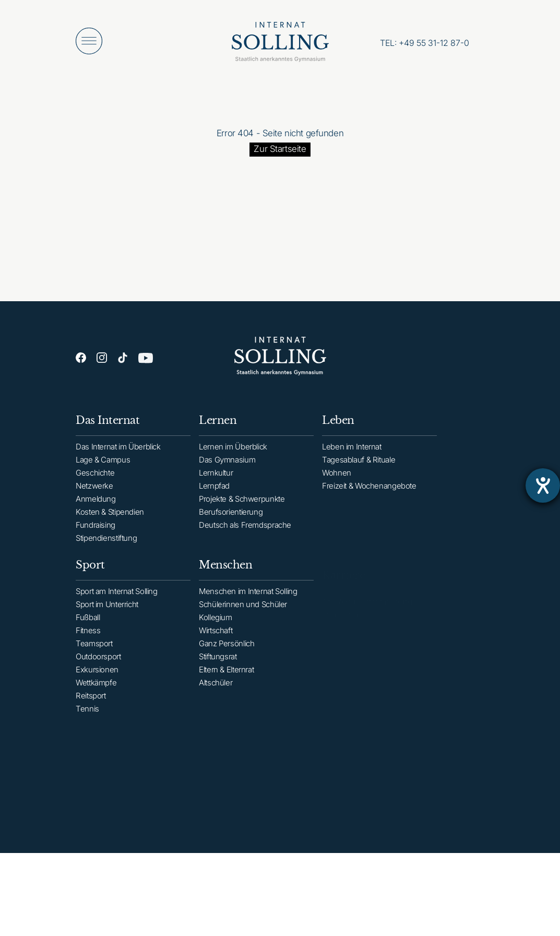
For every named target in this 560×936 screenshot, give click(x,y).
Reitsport (91, 706)
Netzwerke (94, 489)
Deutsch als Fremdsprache (245, 531)
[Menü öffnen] (89, 41)
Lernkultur (216, 478)
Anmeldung (96, 502)
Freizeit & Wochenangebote (369, 494)
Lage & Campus (103, 463)
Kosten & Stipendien (110, 515)
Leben (338, 429)
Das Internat (108, 423)
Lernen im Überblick (233, 452)
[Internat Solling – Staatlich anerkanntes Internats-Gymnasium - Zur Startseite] (280, 44)
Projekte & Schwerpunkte (242, 505)
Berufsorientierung (231, 518)
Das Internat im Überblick (118, 450)
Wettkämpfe (96, 693)
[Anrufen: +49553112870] (425, 43)
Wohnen (337, 481)
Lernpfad (214, 491)
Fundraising (96, 528)
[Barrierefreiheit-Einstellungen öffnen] (543, 485)
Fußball (88, 628)
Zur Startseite (280, 149)
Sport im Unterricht (107, 615)
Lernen (218, 426)
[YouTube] (146, 360)
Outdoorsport (98, 667)
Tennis (87, 719)
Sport (90, 575)
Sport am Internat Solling (117, 602)
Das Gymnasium (227, 465)
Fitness (88, 641)
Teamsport (94, 654)
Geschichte (95, 476)
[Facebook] (81, 358)
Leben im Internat (352, 455)
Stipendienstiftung (106, 541)
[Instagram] (102, 358)
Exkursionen (97, 680)
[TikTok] (123, 359)
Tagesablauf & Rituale (359, 468)
